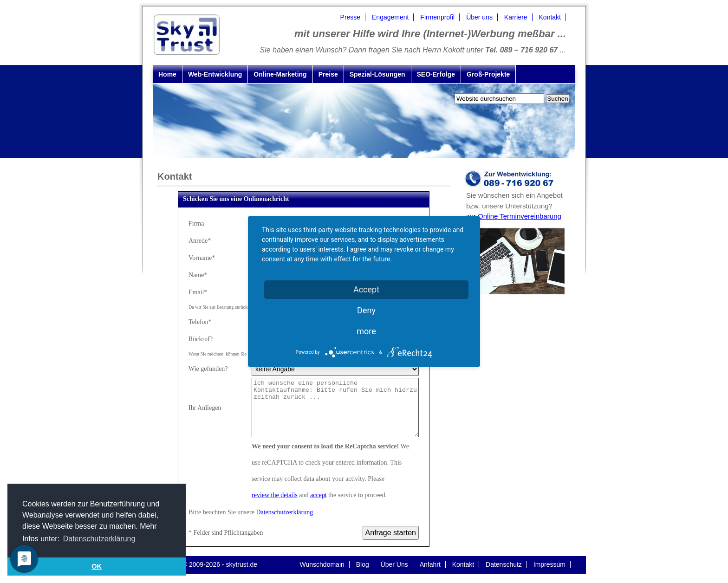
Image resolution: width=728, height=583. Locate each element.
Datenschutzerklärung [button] (99, 539)
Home (167, 74)
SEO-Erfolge (436, 74)
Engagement (390, 17)
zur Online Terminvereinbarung (514, 216)
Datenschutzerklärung (284, 512)
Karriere (516, 17)
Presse (351, 17)
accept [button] (318, 495)
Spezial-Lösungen (377, 74)
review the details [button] (275, 495)
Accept (366, 289)
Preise (328, 74)
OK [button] (97, 566)
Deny (366, 310)
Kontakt (550, 17)
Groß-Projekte (488, 74)
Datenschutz (504, 564)
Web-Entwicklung (215, 74)
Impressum (549, 564)
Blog (363, 564)
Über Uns (394, 564)
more (366, 331)
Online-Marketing (280, 74)
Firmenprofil (437, 17)
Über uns (479, 17)
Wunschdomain (322, 564)
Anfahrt (430, 564)
